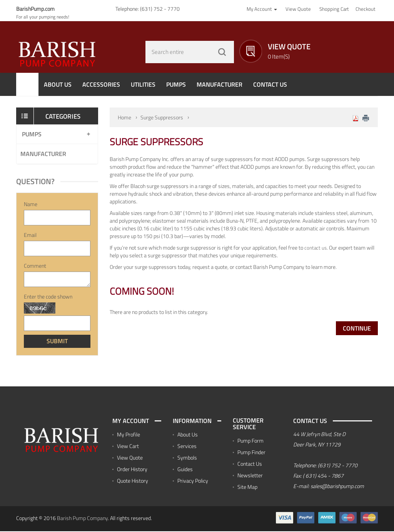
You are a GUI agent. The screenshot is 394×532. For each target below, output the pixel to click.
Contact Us (250, 464)
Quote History (133, 481)
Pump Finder (251, 453)
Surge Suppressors (162, 117)
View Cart (128, 446)
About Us (188, 435)
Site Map (247, 488)
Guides (185, 469)
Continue (357, 328)
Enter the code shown (48, 297)
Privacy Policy (193, 481)
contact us (316, 248)
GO (222, 52)
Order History (132, 469)
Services (187, 446)
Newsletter (250, 476)
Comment (35, 266)
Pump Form (250, 441)
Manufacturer (43, 154)
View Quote (130, 458)
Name (31, 205)
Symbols (187, 458)
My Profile (129, 435)
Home (124, 117)
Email (30, 235)
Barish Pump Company (82, 519)
